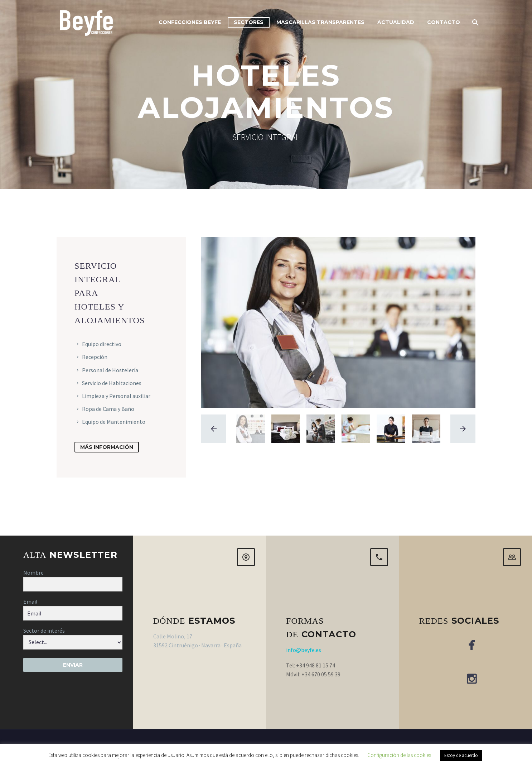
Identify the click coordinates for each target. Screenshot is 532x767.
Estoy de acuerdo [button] (461, 755)
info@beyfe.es (304, 650)
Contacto (444, 22)
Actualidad (396, 22)
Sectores (249, 22)
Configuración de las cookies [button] (399, 755)
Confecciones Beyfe (190, 22)
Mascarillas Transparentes (320, 22)
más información (107, 447)
